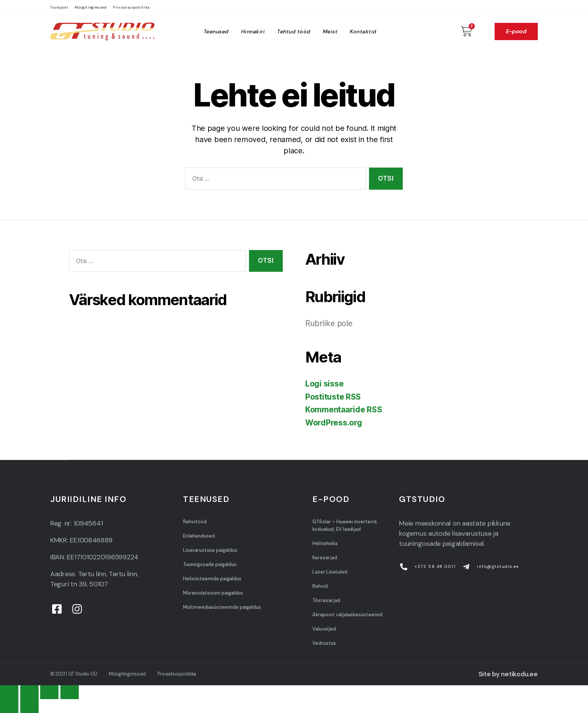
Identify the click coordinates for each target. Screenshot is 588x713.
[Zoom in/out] (70, 692)
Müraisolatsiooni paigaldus (213, 593)
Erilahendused (199, 536)
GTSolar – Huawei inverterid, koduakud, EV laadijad (345, 526)
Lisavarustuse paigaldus (210, 550)
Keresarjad (325, 558)
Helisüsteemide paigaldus (212, 579)
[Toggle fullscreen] (49, 692)
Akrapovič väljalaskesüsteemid (347, 615)
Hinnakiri (253, 31)
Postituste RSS (333, 397)
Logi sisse (324, 384)
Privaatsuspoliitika (131, 7)
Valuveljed (324, 629)
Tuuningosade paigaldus (210, 565)
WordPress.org (334, 423)
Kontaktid (363, 31)
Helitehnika (325, 544)
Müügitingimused (91, 7)
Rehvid (320, 586)
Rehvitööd (195, 522)
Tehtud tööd (294, 31)
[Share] (29, 692)
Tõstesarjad (326, 601)
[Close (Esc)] (9, 692)
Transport (59, 7)
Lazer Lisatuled (330, 572)
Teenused (216, 31)
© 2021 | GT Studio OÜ (73, 674)
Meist (330, 31)
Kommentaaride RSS (343, 410)
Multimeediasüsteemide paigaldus (222, 607)
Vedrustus (324, 643)
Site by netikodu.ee (508, 674)
